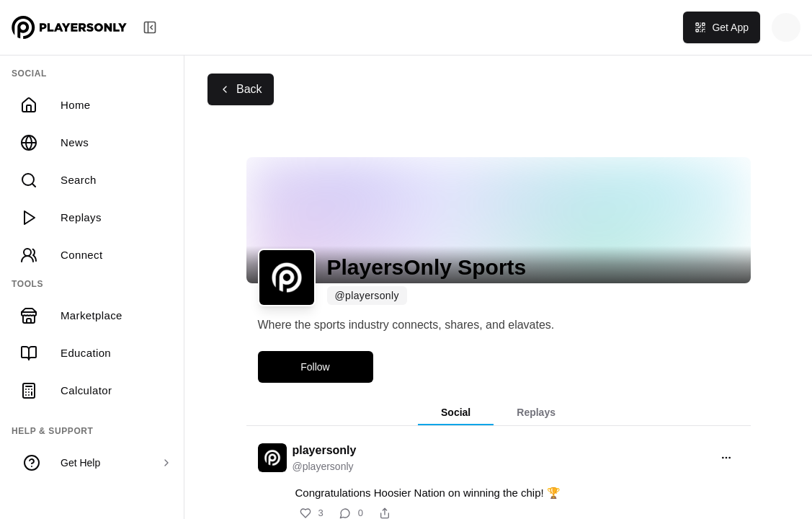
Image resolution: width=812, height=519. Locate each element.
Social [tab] (456, 412)
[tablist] (499, 413)
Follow (315, 367)
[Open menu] (726, 458)
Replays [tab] (536, 412)
